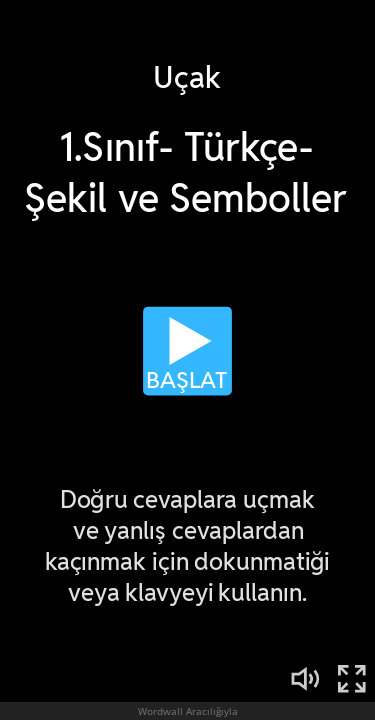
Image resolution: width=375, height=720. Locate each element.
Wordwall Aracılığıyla (188, 711)
